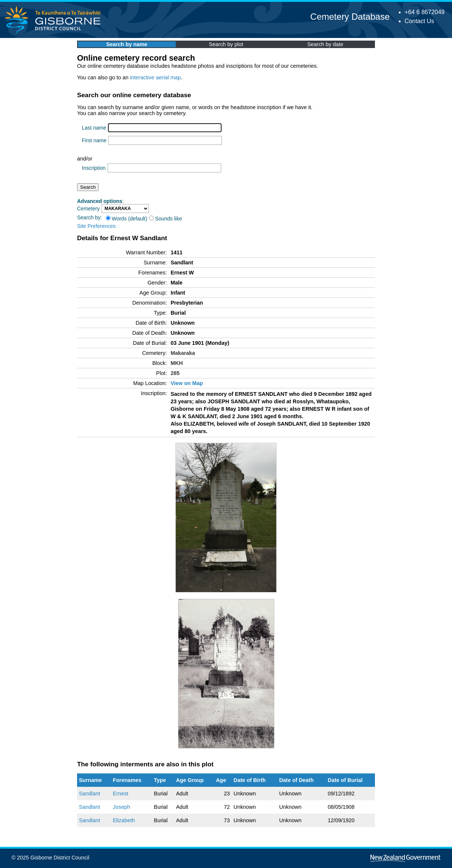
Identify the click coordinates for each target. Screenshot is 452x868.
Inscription (94, 168)
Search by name (127, 44)
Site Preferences (96, 226)
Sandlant (90, 794)
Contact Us (419, 21)
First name (94, 140)
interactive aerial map (155, 77)
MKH (177, 363)
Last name (94, 128)
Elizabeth (124, 820)
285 (175, 373)
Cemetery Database (350, 17)
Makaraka (183, 353)
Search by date (325, 44)
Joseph (121, 807)
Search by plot (226, 44)
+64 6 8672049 (425, 12)
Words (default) (126, 219)
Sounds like (165, 219)
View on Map (187, 383)
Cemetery (88, 209)
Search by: (90, 217)
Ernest (121, 794)
